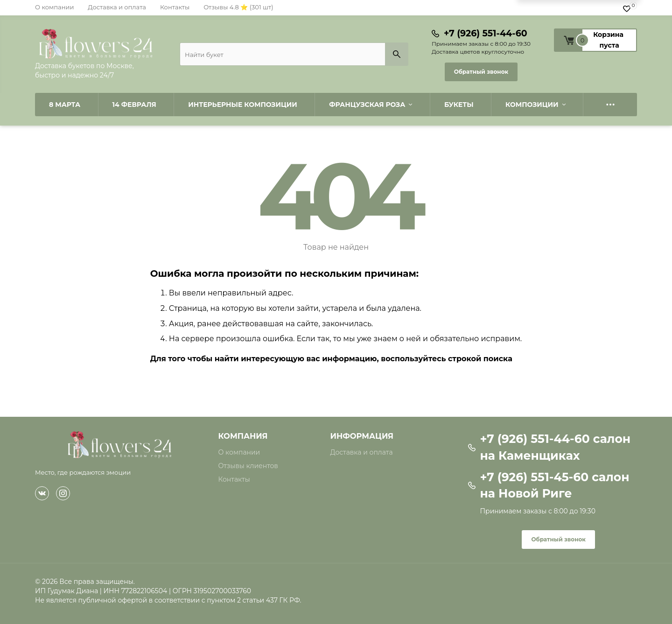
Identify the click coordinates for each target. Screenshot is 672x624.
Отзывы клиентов (248, 466)
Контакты (175, 7)
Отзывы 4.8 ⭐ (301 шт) (238, 7)
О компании (54, 7)
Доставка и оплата (117, 7)
